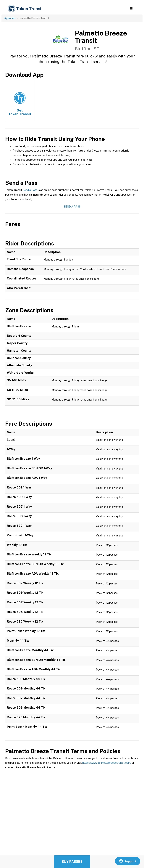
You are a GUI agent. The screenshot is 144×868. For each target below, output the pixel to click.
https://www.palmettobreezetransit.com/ (107, 763)
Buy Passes (72, 862)
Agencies (10, 18)
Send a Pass (30, 190)
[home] (26, 9)
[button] (131, 9)
